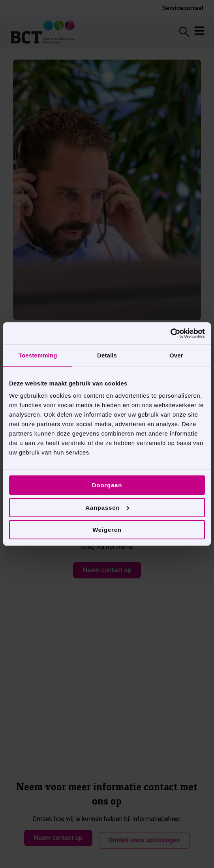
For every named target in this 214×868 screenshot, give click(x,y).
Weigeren (107, 530)
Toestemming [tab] (38, 355)
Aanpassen (107, 508)
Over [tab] (176, 355)
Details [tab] (107, 355)
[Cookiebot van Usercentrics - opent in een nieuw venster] (170, 333)
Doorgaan (107, 485)
